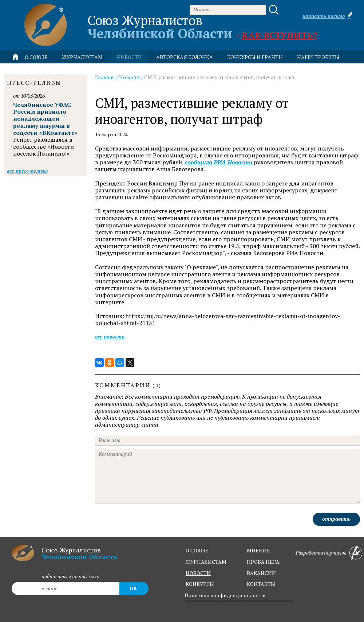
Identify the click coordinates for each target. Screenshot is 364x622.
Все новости (110, 337)
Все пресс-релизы (27, 171)
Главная (105, 77)
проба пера (263, 562)
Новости (130, 77)
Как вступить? (279, 35)
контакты (261, 584)
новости (129, 57)
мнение (258, 550)
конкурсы (200, 584)
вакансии (261, 573)
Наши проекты (318, 57)
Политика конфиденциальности (225, 595)
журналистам (206, 562)
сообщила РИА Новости (219, 162)
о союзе (197, 550)
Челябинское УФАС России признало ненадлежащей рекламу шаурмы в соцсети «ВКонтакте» (45, 119)
